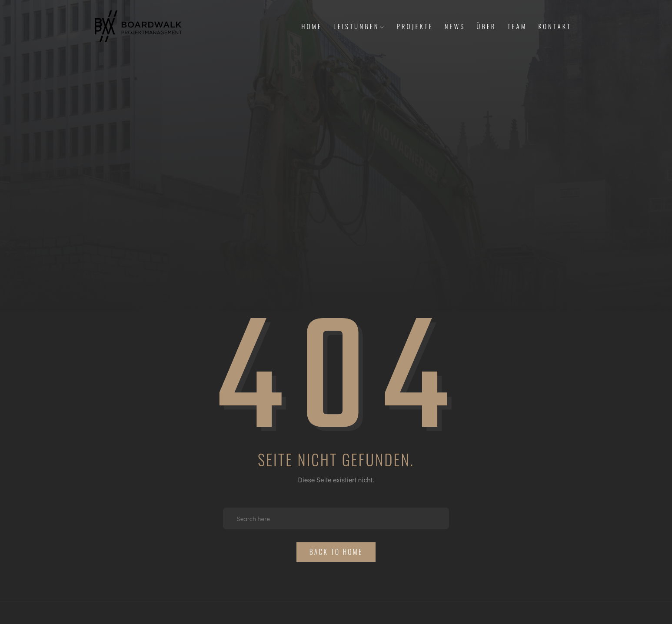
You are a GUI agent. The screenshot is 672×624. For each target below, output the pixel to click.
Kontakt (555, 26)
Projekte (415, 26)
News (455, 26)
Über (486, 26)
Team (517, 26)
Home (312, 26)
